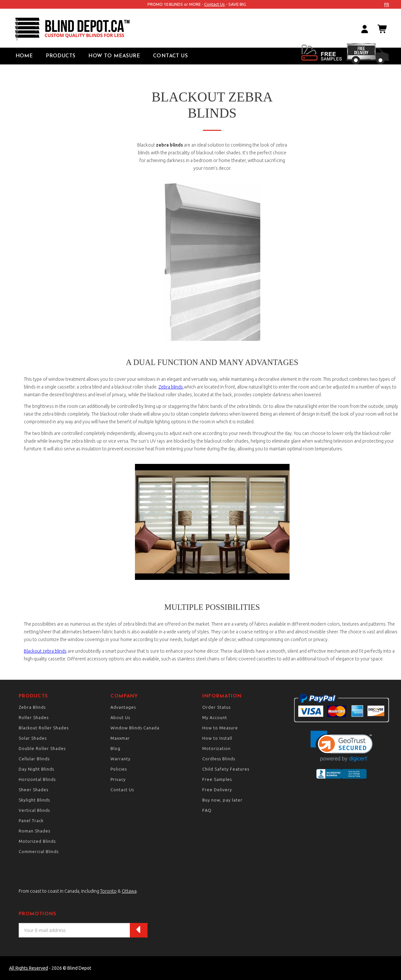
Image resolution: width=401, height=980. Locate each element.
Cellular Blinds (34, 759)
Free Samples (217, 779)
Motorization (216, 748)
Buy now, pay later (222, 800)
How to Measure (114, 56)
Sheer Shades (33, 790)
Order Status (216, 707)
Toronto (108, 891)
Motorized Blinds (37, 841)
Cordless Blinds (219, 759)
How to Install (217, 738)
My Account (215, 717)
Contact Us (215, 4)
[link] (342, 746)
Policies (119, 769)
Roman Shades (34, 831)
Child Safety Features (226, 769)
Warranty (120, 759)
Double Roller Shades (42, 748)
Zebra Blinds (32, 707)
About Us (120, 717)
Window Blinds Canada (135, 728)
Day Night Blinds (36, 769)
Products (61, 56)
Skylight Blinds (34, 800)
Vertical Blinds (34, 810)
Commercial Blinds (39, 851)
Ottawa (129, 891)
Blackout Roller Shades (44, 728)
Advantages (123, 707)
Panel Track (31, 821)
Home (24, 56)
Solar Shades (33, 738)
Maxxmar (120, 738)
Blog (115, 748)
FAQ (207, 810)
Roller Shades (34, 717)
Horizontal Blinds (37, 779)
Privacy (118, 779)
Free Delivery (217, 790)
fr (387, 5)
